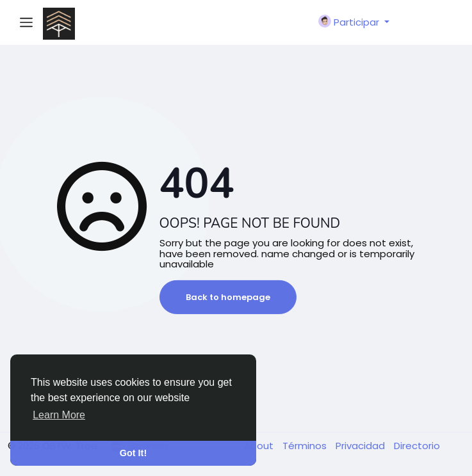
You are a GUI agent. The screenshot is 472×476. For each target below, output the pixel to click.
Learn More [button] (59, 415)
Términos (306, 446)
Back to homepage (228, 297)
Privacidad (362, 446)
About (260, 446)
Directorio (417, 446)
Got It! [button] (133, 453)
